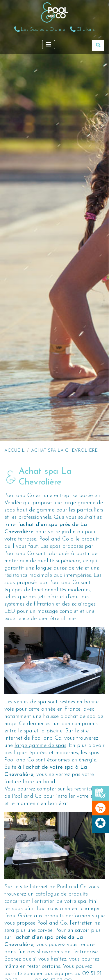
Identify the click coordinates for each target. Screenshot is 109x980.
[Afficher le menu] (49, 45)
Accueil (15, 451)
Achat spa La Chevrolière (64, 451)
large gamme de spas (40, 746)
